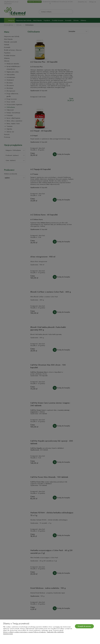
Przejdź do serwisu (84, 626)
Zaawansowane (8, 634)
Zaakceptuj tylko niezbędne (55, 632)
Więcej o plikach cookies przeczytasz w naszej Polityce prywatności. (25, 632)
